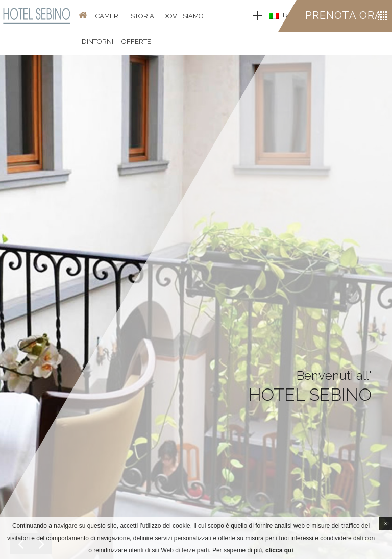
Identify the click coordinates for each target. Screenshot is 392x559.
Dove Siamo (183, 16)
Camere (109, 16)
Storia (142, 16)
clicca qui (279, 550)
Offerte (136, 42)
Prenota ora (344, 15)
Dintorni (97, 42)
